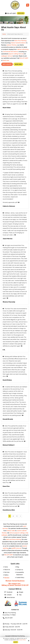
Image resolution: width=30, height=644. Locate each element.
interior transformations (18, 43)
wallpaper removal (7, 56)
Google (20, 592)
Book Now (21, 13)
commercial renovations (10, 52)
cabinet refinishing (23, 49)
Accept (16, 642)
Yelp (19, 595)
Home (4, 34)
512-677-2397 (10, 13)
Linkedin (8, 595)
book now (6, 60)
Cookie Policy (22, 640)
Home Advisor (10, 597)
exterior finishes (12, 45)
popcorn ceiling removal (16, 54)
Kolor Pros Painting (20, 41)
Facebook (8, 592)
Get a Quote (7, 64)
